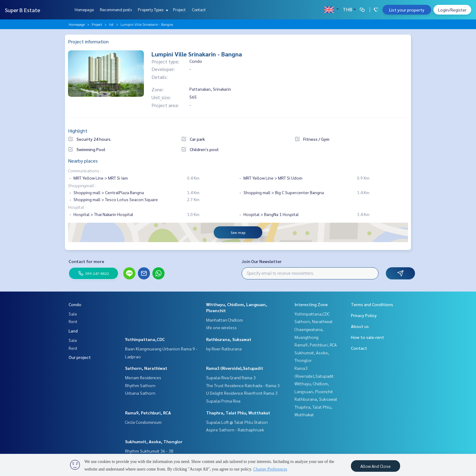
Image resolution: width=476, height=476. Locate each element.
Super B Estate (22, 10)
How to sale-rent (367, 337)
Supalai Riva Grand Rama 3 (231, 377)
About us (360, 326)
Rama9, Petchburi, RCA (148, 413)
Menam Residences (143, 377)
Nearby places (83, 161)
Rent (73, 321)
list (111, 24)
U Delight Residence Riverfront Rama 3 (242, 393)
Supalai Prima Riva (223, 401)
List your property (407, 10)
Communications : (85, 170)
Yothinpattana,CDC (145, 339)
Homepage (84, 10)
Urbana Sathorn (140, 393)
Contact (199, 10)
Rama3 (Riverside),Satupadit (235, 368)
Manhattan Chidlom (224, 320)
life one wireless (221, 327)
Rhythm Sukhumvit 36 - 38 (149, 451)
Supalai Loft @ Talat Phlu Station (237, 422)
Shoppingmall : (82, 185)
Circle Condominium (143, 422)
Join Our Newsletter (262, 261)
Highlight (78, 131)
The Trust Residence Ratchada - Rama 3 (243, 385)
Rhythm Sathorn (140, 385)
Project (179, 10)
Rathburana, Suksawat (229, 339)
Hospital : (77, 207)
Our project (80, 357)
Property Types (152, 10)
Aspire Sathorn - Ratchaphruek (235, 430)
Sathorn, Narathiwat (146, 368)
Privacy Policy (364, 315)
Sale (73, 314)
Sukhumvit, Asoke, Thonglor (154, 441)
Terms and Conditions (372, 304)
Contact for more (86, 261)
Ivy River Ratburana (224, 349)
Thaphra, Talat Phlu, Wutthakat (238, 413)
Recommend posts (116, 10)
